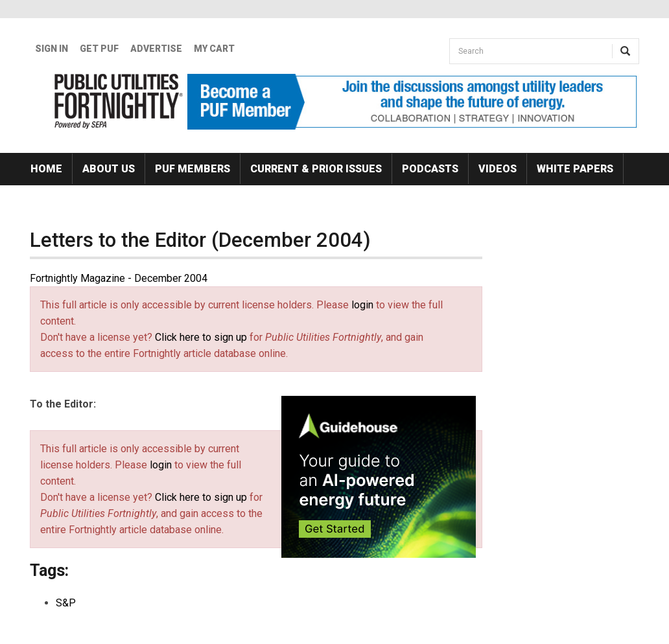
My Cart (214, 49)
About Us (109, 169)
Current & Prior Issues (316, 169)
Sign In (52, 49)
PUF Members (193, 169)
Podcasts (430, 169)
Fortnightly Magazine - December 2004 (119, 278)
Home (46, 169)
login (362, 305)
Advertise (156, 49)
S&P (66, 603)
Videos (498, 169)
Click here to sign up (201, 337)
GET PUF (99, 49)
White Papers (575, 169)
